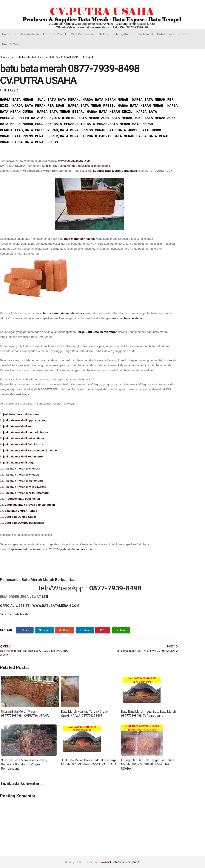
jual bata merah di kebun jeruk (23, 456)
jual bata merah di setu (19, 426)
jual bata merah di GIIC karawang (27, 493)
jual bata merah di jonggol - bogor (26, 432)
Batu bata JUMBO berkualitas (24, 523)
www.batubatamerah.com (74, 161)
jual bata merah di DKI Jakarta (23, 444)
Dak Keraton (10, 44)
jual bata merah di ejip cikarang (26, 487)
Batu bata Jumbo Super (20, 517)
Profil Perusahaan (27, 34)
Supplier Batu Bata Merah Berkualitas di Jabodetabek (76, 166)
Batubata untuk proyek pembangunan (30, 505)
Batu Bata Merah (20, 57)
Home (6, 34)
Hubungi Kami (122, 34)
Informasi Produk (55, 34)
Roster (183, 34)
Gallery (104, 34)
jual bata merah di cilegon (22, 475)
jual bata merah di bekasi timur (24, 438)
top (137, 862)
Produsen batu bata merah (22, 499)
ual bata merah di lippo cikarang (26, 420)
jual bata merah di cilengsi (22, 469)
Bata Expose (166, 34)
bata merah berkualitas (80, 239)
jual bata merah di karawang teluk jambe (30, 450)
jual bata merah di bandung (22, 414)
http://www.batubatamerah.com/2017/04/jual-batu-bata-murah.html (51, 549)
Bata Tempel (144, 34)
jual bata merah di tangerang (24, 481)
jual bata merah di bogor (19, 463)
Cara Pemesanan (83, 34)
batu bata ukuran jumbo (21, 511)
